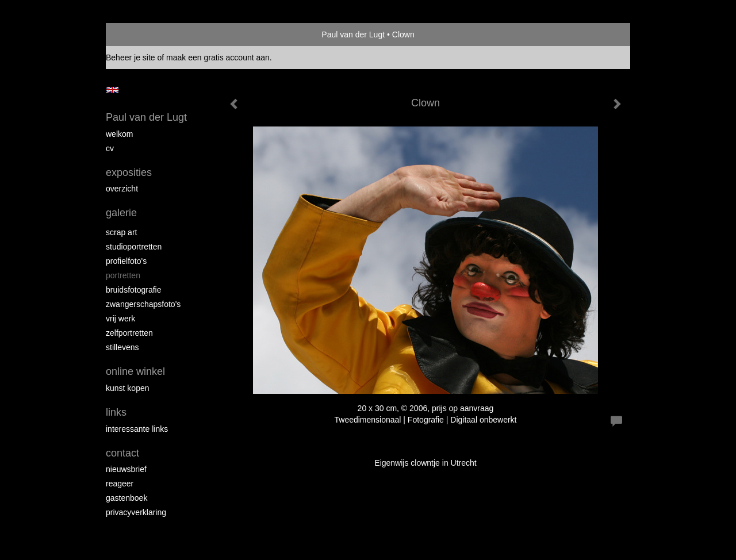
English (112, 90)
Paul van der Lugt (353, 34)
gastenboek (126, 498)
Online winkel (135, 371)
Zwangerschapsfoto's (143, 304)
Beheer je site (131, 57)
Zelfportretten (129, 333)
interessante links (137, 429)
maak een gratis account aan (218, 57)
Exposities (129, 172)
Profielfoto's (126, 261)
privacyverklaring (136, 512)
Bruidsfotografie (134, 290)
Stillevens (122, 347)
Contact (122, 453)
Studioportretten (134, 247)
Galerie (121, 213)
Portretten (123, 275)
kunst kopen (128, 388)
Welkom (119, 134)
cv (110, 148)
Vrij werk (120, 319)
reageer (120, 484)
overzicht (122, 189)
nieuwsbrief (126, 469)
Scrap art (121, 232)
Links (116, 412)
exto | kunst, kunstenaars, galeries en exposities (138, 34)
